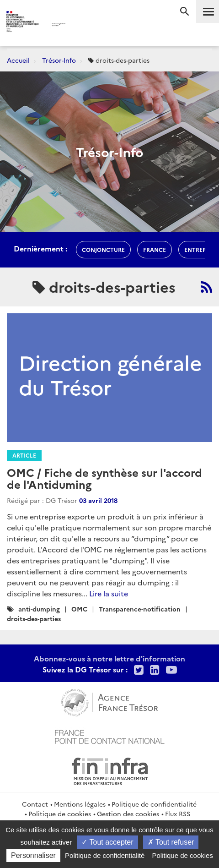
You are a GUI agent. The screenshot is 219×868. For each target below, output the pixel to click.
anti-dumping (39, 609)
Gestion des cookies (128, 813)
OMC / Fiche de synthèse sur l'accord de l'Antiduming (104, 478)
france (155, 249)
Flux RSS (178, 813)
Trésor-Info (59, 60)
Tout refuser (171, 842)
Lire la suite (109, 593)
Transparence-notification (140, 609)
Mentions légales (80, 804)
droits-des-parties (34, 618)
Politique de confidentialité (154, 804)
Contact (35, 804)
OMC (79, 609)
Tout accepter (107, 842)
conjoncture (103, 249)
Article (24, 455)
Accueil (18, 60)
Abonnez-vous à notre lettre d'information (109, 658)
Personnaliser (33, 855)
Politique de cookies (60, 813)
